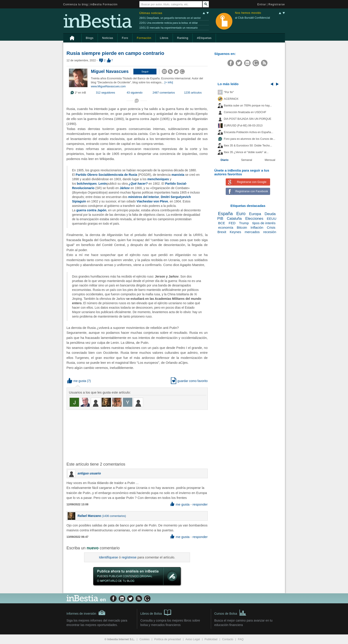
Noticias (108, 38)
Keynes (235, 232)
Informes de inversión (86, 613)
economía (226, 227)
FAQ (241, 639)
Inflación (257, 227)
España (225, 214)
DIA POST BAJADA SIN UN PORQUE (248, 119)
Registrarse (277, 4)
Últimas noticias (151, 13)
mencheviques (158, 179)
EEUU (272, 219)
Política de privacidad (168, 639)
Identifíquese (109, 557)
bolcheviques (87, 184)
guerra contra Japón (91, 210)
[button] (145, 72)
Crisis (271, 227)
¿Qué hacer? (138, 184)
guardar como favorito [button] (189, 381)
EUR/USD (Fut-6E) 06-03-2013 (243, 126)
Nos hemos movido (248, 13)
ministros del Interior (143, 197)
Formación (144, 38)
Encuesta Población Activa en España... (249, 132)
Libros (164, 38)
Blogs (90, 38)
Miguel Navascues (110, 71)
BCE (222, 223)
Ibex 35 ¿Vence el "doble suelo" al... (246, 152)
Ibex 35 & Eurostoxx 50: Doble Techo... (248, 146)
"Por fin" (229, 92)
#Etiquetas (204, 38)
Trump (244, 223)
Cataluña (234, 219)
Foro (125, 38)
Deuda (270, 214)
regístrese (129, 557)
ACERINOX (231, 99)
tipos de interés (264, 223)
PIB (220, 219)
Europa (255, 214)
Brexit (222, 232)
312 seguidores (105, 93)
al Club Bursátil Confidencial (253, 18)
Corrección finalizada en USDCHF (245, 112)
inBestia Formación (104, 4)
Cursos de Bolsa (230, 612)
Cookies (144, 639)
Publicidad (211, 639)
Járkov (125, 188)
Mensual (270, 160)
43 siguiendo (135, 93)
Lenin (103, 184)
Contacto (228, 639)
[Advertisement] (138, 435)
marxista (178, 175)
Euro (241, 214)
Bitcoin (242, 227)
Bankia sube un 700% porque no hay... (248, 106)
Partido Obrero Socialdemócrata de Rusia (106, 175)
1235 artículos (193, 93)
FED (232, 223)
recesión (270, 232)
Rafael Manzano (89, 516)
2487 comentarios (164, 93)
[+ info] (169, 82)
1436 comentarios (114, 516)
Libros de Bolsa (156, 612)
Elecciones (254, 219)
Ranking (183, 38)
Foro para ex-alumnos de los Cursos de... (250, 139)
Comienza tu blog (76, 4)
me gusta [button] (77, 381)
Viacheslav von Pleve (152, 201)
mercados (252, 232)
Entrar (262, 4)
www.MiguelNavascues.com (108, 86)
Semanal (247, 160)
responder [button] (200, 504)
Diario (225, 160)
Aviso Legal (193, 639)
